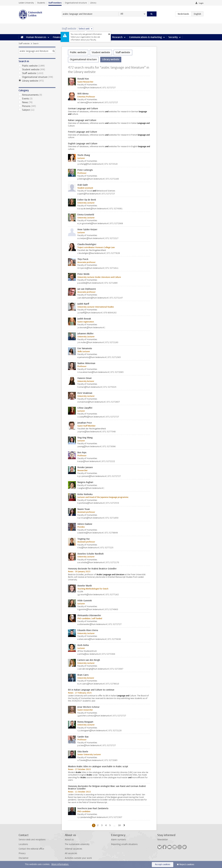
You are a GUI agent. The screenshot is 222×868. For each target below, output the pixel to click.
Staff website (24, 44)
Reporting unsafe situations (124, 844)
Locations (23, 844)
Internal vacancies (73, 849)
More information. (60, 864)
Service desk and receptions (32, 840)
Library (93, 3)
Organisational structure (76, 3)
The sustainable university (77, 844)
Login (201, 3)
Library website (37, 81)
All (122, 14)
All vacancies (71, 853)
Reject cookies (187, 864)
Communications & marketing (145, 37)
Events (37, 99)
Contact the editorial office (31, 849)
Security (173, 37)
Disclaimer (24, 858)
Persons (37, 106)
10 (120, 825)
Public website (37, 66)
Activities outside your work (78, 858)
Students (41, 3)
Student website (37, 69)
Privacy (22, 853)
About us (69, 840)
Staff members (55, 3)
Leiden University (26, 3)
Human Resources (36, 37)
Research (117, 37)
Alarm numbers (118, 840)
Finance (57, 37)
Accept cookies (163, 864)
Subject (37, 110)
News (37, 102)
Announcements (37, 95)
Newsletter (163, 840)
